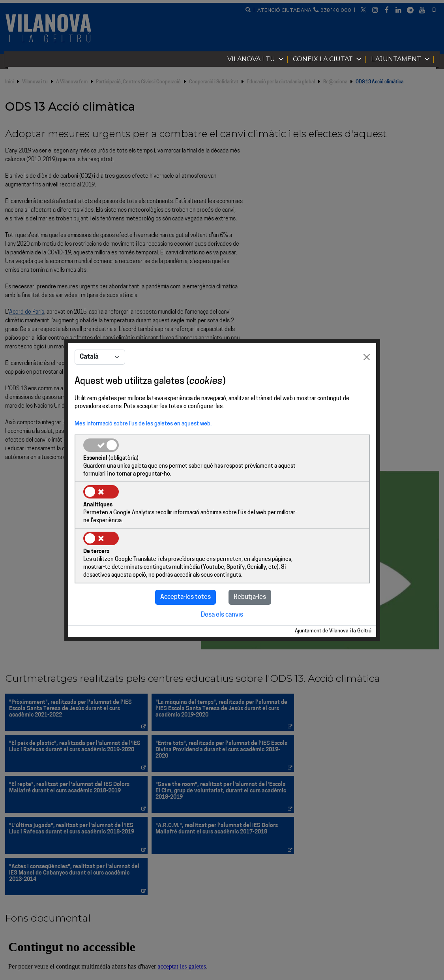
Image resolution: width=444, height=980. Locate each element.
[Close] (367, 382)
